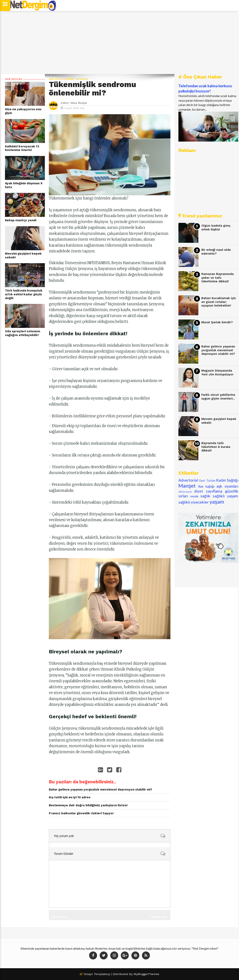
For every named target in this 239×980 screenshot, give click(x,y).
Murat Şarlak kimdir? (217, 322)
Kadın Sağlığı (227, 480)
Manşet (71, 79)
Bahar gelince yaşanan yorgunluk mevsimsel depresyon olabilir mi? (218, 350)
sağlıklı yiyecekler (194, 502)
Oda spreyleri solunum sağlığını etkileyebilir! (23, 333)
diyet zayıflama (208, 491)
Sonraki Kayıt (159, 917)
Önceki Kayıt (59, 917)
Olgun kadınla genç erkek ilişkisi (216, 228)
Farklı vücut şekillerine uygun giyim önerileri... (218, 397)
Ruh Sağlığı (206, 486)
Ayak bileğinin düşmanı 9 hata (24, 185)
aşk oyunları (227, 486)
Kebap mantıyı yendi (21, 220)
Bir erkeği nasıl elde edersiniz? (216, 252)
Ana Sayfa (56, 79)
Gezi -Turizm (207, 481)
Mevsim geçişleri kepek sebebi (23, 255)
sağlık (83, 79)
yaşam (217, 502)
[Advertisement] (120, 43)
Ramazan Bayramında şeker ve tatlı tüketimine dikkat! (217, 278)
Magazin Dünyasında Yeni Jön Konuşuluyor (217, 372)
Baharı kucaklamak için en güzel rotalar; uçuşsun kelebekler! (219, 302)
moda (194, 496)
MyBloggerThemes (146, 974)
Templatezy (102, 974)
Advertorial (188, 480)
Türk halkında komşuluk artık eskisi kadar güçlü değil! (24, 294)
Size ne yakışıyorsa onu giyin (23, 111)
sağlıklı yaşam (225, 496)
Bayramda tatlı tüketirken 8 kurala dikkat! (216, 447)
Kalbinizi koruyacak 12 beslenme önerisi (22, 148)
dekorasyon (185, 492)
